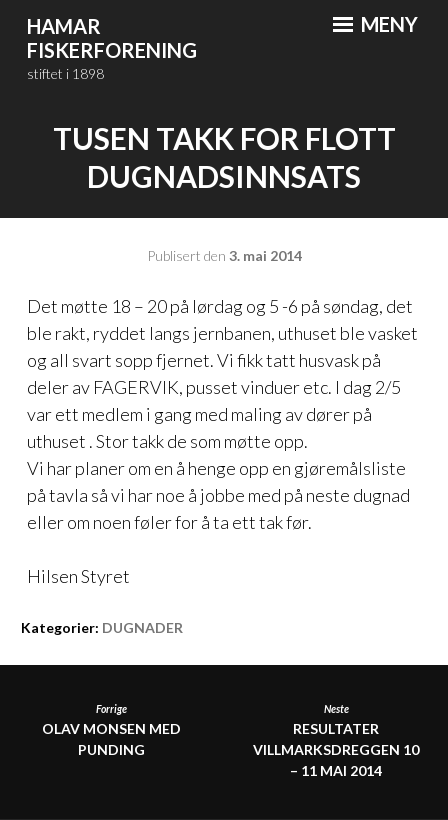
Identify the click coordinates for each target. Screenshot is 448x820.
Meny (375, 24)
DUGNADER (142, 627)
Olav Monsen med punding (111, 730)
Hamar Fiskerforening (112, 38)
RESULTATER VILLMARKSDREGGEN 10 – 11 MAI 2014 (336, 740)
